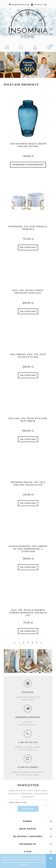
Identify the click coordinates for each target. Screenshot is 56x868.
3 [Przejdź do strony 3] (28, 642)
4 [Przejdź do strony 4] (32, 642)
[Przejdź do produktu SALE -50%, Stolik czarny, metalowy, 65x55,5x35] (28, 274)
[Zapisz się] (28, 809)
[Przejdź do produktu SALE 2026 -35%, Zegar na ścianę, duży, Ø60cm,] (28, 402)
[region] (28, 65)
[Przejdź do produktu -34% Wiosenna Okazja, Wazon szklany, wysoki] (28, 118)
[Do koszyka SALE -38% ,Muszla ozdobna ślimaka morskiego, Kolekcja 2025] (28, 631)
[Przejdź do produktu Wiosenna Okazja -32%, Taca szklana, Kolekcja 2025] (28, 466)
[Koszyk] (49, 47)
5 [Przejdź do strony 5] (37, 642)
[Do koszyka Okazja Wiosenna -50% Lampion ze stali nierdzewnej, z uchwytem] (28, 567)
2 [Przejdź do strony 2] (24, 642)
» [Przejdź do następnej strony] (41, 642)
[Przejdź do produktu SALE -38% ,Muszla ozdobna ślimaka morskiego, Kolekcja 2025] (28, 594)
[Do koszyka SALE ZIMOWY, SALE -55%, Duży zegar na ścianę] (28, 375)
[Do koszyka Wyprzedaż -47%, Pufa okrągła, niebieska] (28, 247)
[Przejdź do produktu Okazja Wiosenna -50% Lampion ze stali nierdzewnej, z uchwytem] (28, 530)
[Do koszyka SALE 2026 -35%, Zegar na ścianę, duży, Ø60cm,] (28, 439)
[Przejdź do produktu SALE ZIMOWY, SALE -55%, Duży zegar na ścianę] (28, 338)
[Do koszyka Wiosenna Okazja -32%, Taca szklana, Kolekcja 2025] (28, 503)
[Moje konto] (35, 48)
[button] (7, 48)
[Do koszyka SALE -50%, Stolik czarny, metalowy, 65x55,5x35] (28, 311)
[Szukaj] (21, 47)
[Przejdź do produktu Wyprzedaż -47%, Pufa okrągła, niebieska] (28, 201)
